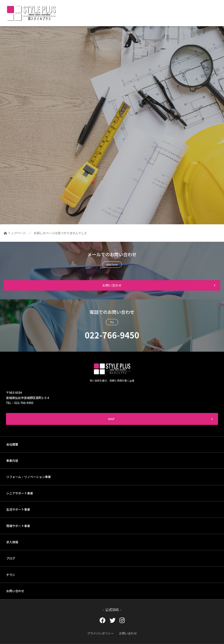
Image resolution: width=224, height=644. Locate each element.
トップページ (15, 233)
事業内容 (12, 460)
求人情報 (12, 542)
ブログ (11, 558)
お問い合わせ (112, 285)
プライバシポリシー (101, 633)
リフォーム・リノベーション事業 (28, 477)
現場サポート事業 (18, 526)
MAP (161, 419)
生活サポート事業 (18, 509)
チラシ (11, 575)
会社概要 (12, 444)
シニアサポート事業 (20, 493)
